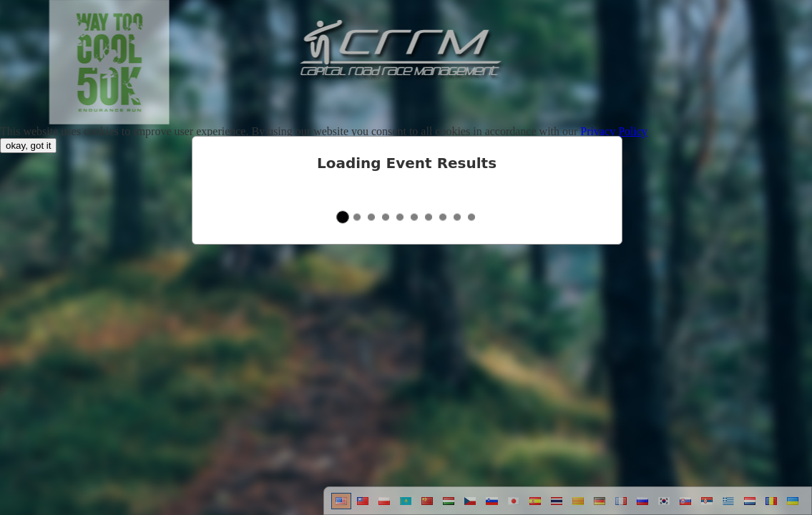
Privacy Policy (614, 131)
